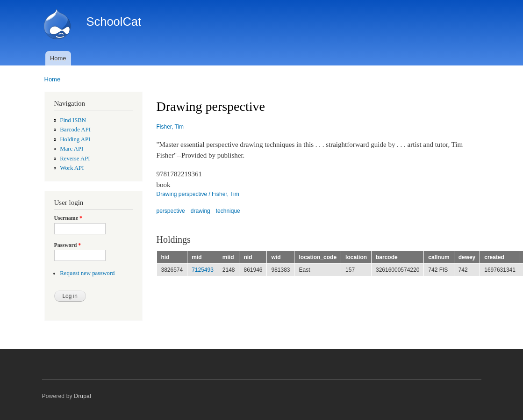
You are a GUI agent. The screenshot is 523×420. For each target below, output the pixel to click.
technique (228, 211)
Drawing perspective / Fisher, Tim (198, 194)
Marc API (72, 149)
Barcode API (75, 130)
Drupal (82, 396)
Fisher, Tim (170, 127)
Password (68, 245)
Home (58, 58)
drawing (201, 211)
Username (68, 218)
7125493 (203, 270)
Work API (72, 168)
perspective (171, 211)
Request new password (87, 273)
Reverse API (75, 159)
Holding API (75, 139)
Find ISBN (73, 120)
